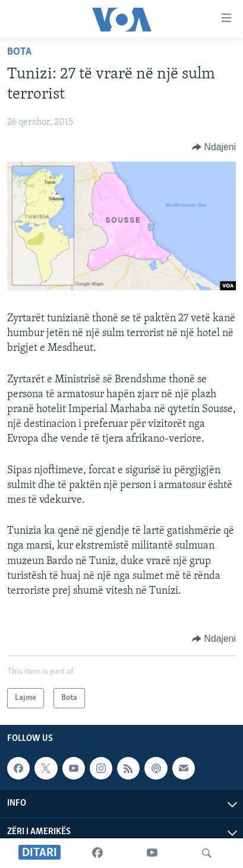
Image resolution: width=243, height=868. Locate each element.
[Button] (214, 147)
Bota (19, 52)
